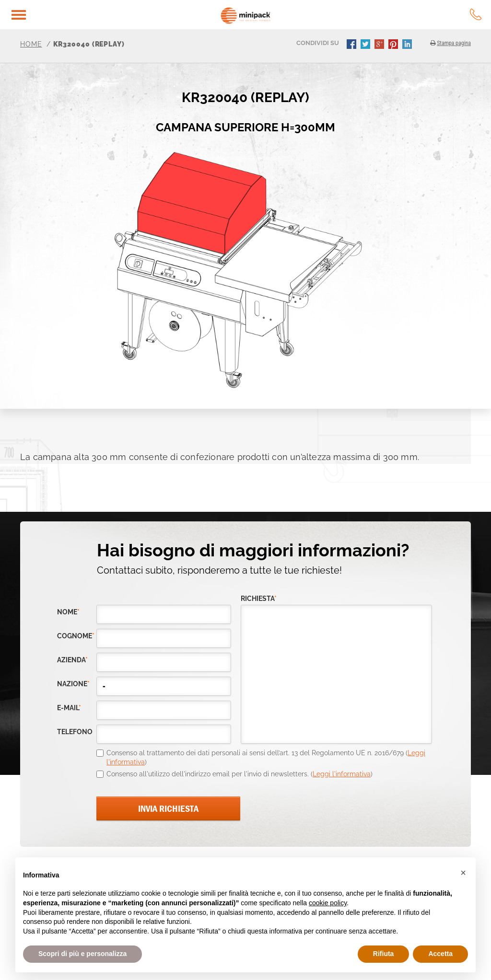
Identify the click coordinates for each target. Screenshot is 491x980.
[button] (463, 873)
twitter (366, 45)
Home (31, 44)
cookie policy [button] (328, 903)
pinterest (394, 45)
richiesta (259, 599)
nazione (73, 684)
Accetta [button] (440, 954)
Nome (68, 612)
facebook (352, 45)
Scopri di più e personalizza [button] (82, 954)
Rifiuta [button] (384, 954)
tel (476, 14)
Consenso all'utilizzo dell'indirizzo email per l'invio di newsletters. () (240, 774)
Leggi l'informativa (342, 774)
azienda (72, 660)
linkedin (408, 45)
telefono (75, 732)
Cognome (76, 636)
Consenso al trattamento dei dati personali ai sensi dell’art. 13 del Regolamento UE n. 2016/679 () (266, 758)
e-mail (69, 708)
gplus (380, 45)
